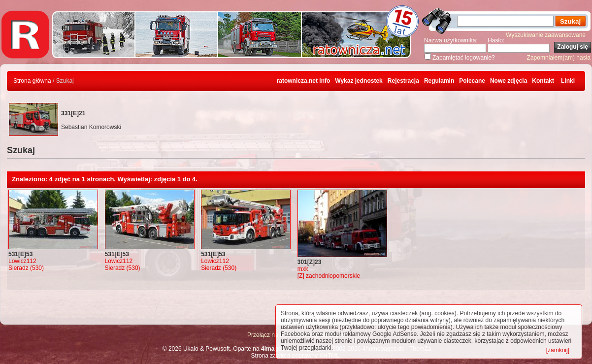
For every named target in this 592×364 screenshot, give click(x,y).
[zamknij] (558, 350)
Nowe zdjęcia (509, 81)
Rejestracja (403, 81)
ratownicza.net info (304, 81)
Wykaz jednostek (359, 81)
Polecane (472, 81)
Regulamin (439, 81)
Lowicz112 (22, 261)
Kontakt (543, 81)
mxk (303, 269)
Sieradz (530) (26, 268)
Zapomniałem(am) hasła (559, 58)
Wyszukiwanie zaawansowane (546, 35)
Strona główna (32, 81)
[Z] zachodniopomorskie (329, 276)
